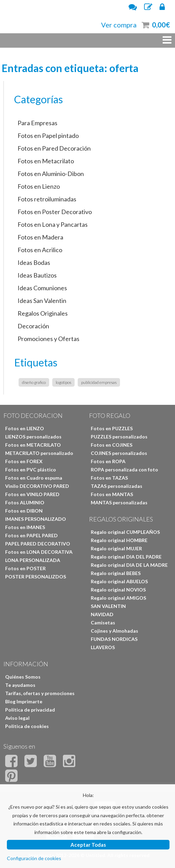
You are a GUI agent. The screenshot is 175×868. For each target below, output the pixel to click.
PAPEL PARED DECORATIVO (38, 544)
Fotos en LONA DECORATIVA (39, 552)
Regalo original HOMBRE (119, 540)
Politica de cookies (27, 726)
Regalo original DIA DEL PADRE (126, 557)
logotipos (63, 382)
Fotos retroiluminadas (47, 199)
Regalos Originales (43, 313)
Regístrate (149, 7)
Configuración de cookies (34, 858)
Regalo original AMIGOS (118, 598)
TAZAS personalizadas (117, 486)
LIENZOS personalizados (33, 437)
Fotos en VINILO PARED (32, 494)
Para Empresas (37, 123)
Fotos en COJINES (112, 445)
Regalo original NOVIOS (118, 590)
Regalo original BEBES (116, 573)
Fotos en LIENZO (25, 428)
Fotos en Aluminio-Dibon (51, 174)
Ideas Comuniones (42, 288)
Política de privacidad (30, 710)
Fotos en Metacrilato (46, 161)
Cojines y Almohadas (114, 631)
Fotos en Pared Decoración (54, 148)
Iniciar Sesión (165, 8)
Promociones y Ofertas (48, 339)
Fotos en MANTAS (112, 494)
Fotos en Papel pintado (48, 136)
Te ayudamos (20, 685)
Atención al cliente (134, 8)
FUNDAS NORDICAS (114, 639)
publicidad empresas (99, 382)
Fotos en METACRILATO (33, 445)
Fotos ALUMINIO (25, 502)
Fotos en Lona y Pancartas (53, 224)
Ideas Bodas (34, 262)
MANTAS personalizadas (119, 502)
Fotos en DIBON (24, 511)
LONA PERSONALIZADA (33, 560)
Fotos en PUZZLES (112, 428)
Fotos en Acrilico (40, 250)
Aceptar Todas (88, 845)
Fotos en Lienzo (39, 186)
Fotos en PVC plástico (31, 470)
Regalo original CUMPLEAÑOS (125, 532)
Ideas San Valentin (42, 301)
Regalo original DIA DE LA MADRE (129, 565)
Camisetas (103, 623)
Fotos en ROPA (108, 461)
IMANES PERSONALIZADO (36, 519)
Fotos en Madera (40, 237)
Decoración (33, 326)
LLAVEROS (103, 647)
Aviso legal (17, 718)
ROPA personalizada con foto (124, 470)
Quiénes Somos (23, 677)
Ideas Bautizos (37, 275)
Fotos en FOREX (24, 461)
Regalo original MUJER (116, 548)
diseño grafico (34, 382)
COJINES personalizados (119, 453)
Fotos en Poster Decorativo (55, 212)
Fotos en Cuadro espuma (34, 478)
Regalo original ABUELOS (119, 581)
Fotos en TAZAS (109, 478)
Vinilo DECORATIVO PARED (37, 486)
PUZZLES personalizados (119, 437)
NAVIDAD (102, 614)
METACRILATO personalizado (39, 453)
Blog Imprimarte (24, 701)
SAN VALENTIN (108, 606)
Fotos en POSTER (25, 568)
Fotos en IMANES (25, 527)
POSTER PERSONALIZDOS (36, 577)
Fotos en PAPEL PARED (31, 535)
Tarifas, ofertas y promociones (40, 693)
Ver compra (119, 25)
